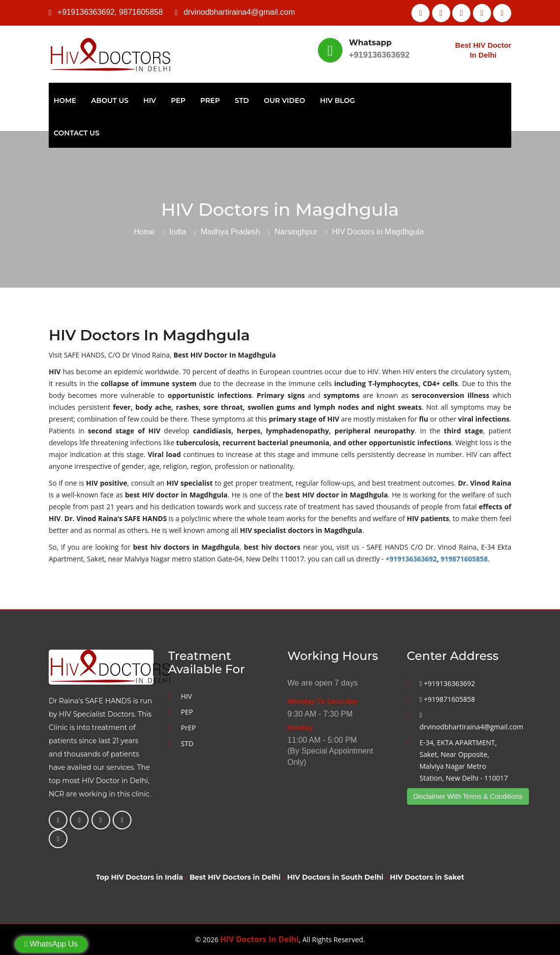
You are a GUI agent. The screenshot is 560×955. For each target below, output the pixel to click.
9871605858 (141, 12)
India (178, 232)
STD (242, 100)
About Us (110, 100)
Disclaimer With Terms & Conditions (468, 796)
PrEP (210, 100)
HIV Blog (337, 100)
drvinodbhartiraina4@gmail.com (239, 12)
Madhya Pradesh (231, 232)
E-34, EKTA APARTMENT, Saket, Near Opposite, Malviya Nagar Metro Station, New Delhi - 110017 (464, 760)
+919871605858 (448, 699)
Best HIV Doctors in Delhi (235, 877)
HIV (150, 100)
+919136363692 (86, 12)
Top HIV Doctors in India (140, 877)
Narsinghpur (296, 232)
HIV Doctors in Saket (427, 877)
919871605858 (464, 559)
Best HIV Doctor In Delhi (483, 50)
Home (65, 100)
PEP (178, 100)
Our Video (284, 100)
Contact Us (77, 133)
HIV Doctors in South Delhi (335, 877)
